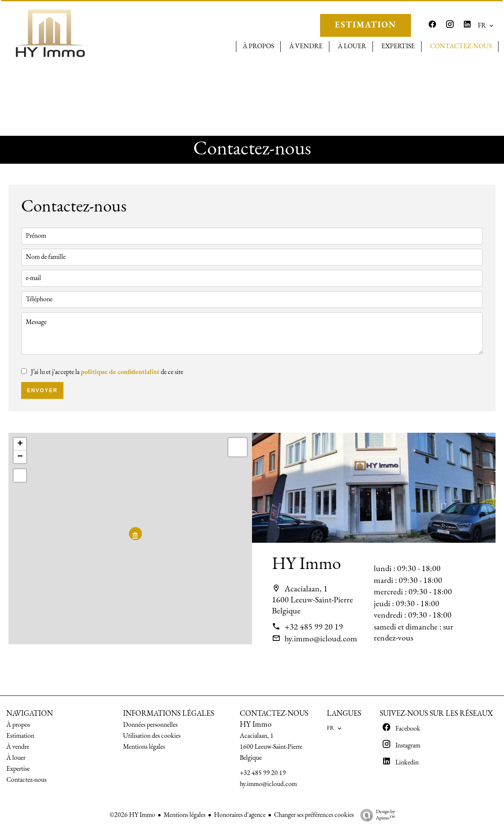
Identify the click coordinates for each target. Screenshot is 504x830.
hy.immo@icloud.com (321, 639)
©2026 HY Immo (132, 815)
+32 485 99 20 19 (314, 627)
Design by (375, 815)
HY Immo (306, 565)
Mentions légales (185, 815)
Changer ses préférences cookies (314, 815)
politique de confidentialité (120, 372)
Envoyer (42, 390)
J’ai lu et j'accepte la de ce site (107, 372)
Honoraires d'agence (240, 815)
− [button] (20, 457)
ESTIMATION (366, 25)
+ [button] (20, 444)
